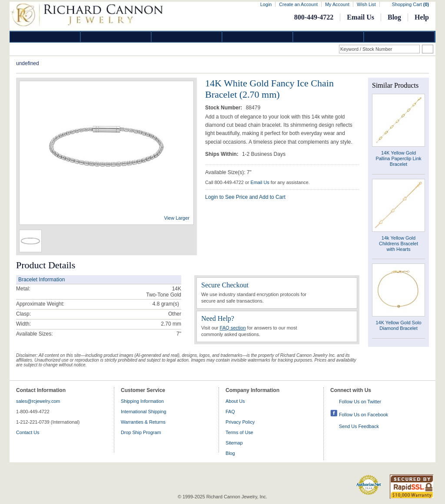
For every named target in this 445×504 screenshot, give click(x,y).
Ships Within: (222, 154)
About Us (235, 401)
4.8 (156, 304)
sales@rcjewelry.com (38, 401)
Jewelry (258, 37)
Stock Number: (224, 108)
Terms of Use (239, 432)
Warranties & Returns (143, 422)
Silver (187, 37)
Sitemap (234, 443)
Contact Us (28, 432)
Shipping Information (142, 401)
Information (329, 37)
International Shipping (143, 412)
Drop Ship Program (141, 432)
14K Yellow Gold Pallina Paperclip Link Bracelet (398, 158)
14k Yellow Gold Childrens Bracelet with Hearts (399, 244)
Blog (394, 17)
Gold (116, 37)
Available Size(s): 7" (228, 172)
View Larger (177, 218)
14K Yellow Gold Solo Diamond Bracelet (398, 325)
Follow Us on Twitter (360, 402)
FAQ (230, 412)
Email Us (360, 17)
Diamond (45, 37)
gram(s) (166, 304)
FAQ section (233, 328)
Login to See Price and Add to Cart (245, 197)
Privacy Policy (240, 422)
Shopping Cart (410, 4)
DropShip (399, 37)
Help (422, 17)
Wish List (366, 4)
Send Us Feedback (359, 426)
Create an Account (298, 4)
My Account (337, 4)
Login (266, 4)
